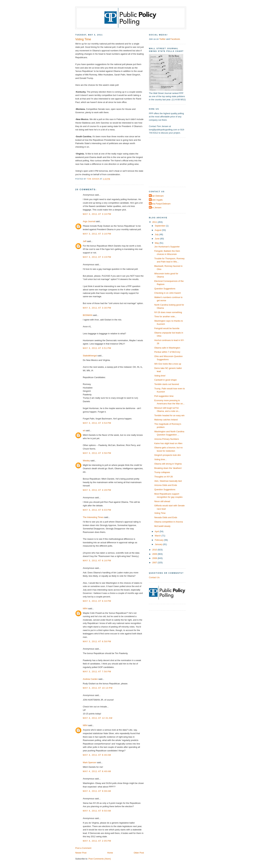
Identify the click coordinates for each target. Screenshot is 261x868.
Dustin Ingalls (156, 200)
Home (110, 853)
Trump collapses (162, 472)
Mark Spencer (90, 762)
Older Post (139, 853)
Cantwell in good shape (165, 380)
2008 (155, 558)
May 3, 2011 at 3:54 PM (97, 423)
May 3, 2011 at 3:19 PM (97, 257)
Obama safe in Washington (167, 348)
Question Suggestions (165, 289)
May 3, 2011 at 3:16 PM (97, 214)
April (157, 531)
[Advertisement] (170, 162)
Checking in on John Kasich (168, 293)
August (158, 230)
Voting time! (160, 376)
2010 (155, 550)
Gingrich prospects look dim (168, 455)
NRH (85, 609)
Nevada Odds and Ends (166, 517)
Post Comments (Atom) (100, 859)
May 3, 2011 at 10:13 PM (98, 688)
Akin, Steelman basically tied (168, 481)
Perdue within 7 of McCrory (167, 352)
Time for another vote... (165, 316)
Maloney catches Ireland (166, 420)
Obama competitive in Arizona (169, 522)
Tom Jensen (156, 208)
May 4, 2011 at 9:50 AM (97, 811)
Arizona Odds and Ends (166, 485)
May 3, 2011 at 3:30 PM (97, 308)
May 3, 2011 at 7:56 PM (97, 672)
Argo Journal (89, 221)
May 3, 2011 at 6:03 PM (97, 510)
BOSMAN (88, 315)
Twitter (162, 39)
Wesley (86, 461)
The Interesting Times (93, 517)
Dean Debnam (157, 196)
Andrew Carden (90, 679)
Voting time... (160, 459)
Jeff (85, 241)
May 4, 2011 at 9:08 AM (97, 791)
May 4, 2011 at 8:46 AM (97, 755)
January (159, 544)
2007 (155, 563)
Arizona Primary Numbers (167, 439)
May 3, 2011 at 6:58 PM (97, 641)
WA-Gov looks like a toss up (168, 364)
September (160, 226)
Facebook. (175, 39)
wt (84, 430)
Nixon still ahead (162, 501)
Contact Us (154, 577)
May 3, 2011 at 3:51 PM (97, 348)
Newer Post (81, 853)
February (159, 540)
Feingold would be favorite (167, 328)
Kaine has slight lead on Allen (168, 443)
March (158, 536)
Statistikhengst (90, 356)
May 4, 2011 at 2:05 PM (97, 841)
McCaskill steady (162, 526)
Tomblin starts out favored (167, 384)
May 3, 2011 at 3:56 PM (97, 453)
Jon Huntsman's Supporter (167, 247)
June (157, 239)
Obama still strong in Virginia (168, 464)
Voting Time (160, 513)
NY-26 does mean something (168, 312)
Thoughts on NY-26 (163, 477)
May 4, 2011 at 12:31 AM (98, 718)
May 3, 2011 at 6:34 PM (97, 601)
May (157, 243)
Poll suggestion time (164, 396)
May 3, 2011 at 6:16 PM (97, 561)
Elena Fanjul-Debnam (160, 204)
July (157, 234)
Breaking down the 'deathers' (168, 468)
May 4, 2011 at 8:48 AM (97, 771)
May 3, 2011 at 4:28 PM (97, 490)
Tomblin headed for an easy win (169, 415)
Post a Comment (83, 848)
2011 (155, 222)
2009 (155, 554)
